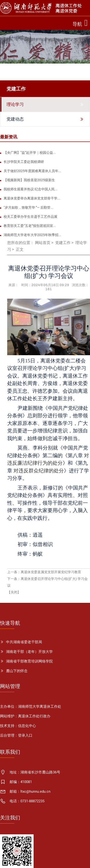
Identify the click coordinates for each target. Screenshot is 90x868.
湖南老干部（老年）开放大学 (29, 652)
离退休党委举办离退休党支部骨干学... (32, 198)
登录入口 (25, 735)
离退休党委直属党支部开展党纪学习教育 (51, 572)
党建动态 (15, 119)
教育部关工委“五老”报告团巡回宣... (30, 226)
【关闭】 (14, 592)
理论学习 (15, 104)
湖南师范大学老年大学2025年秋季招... (32, 235)
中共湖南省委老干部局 (24, 642)
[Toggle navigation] (81, 23)
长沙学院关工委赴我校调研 (24, 162)
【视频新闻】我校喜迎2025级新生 (29, 180)
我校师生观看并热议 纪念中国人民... (31, 189)
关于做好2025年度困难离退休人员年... (32, 171)
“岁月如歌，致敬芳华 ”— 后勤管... (28, 207)
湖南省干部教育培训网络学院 (29, 661)
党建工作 (63, 243)
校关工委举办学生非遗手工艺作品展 (30, 217)
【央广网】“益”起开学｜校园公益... (30, 153)
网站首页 (43, 243)
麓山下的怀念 (17, 671)
